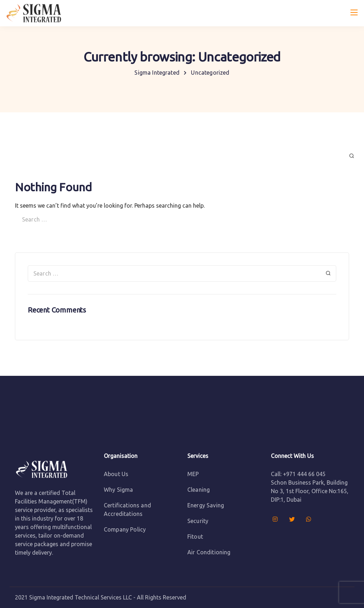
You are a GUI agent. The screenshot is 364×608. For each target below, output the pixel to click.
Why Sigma (118, 490)
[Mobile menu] (354, 12)
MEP (193, 474)
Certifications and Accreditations (127, 510)
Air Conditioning (209, 552)
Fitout (195, 537)
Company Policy (125, 529)
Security (198, 521)
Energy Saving (206, 505)
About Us (116, 474)
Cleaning (199, 490)
